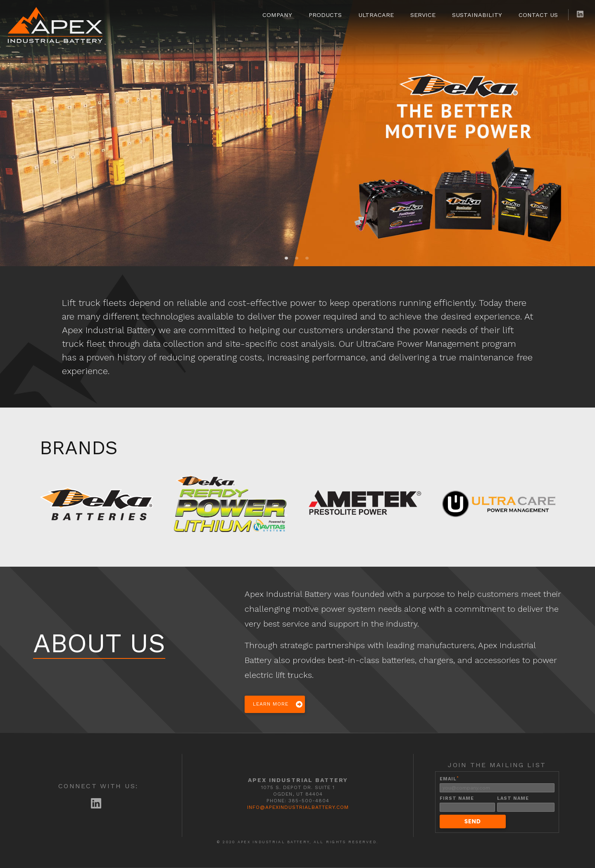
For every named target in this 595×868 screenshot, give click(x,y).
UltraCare (376, 15)
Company (277, 15)
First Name (457, 798)
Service (423, 15)
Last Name (513, 798)
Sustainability (477, 15)
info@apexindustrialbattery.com (298, 807)
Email (449, 779)
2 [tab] (297, 258)
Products (325, 15)
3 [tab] (307, 258)
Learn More (271, 704)
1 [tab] (286, 258)
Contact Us (538, 15)
